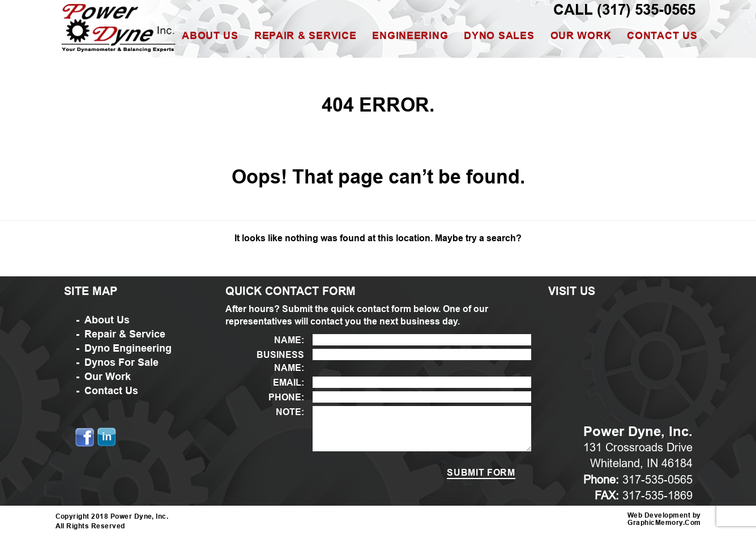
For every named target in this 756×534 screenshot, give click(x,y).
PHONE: (286, 397)
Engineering (410, 36)
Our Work (581, 36)
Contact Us (662, 36)
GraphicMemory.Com (664, 523)
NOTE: (290, 412)
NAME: (289, 340)
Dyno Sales (499, 36)
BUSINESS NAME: (280, 361)
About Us (210, 36)
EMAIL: (289, 383)
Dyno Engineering (128, 348)
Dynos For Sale (121, 362)
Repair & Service (306, 36)
